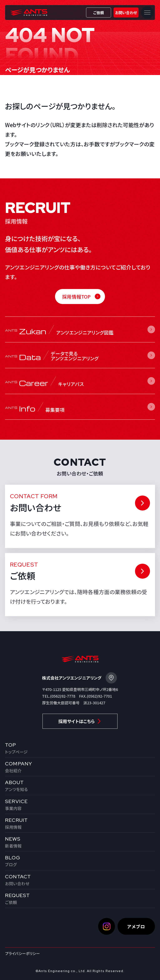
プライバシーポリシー (22, 953)
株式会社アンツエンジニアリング (29, 13)
